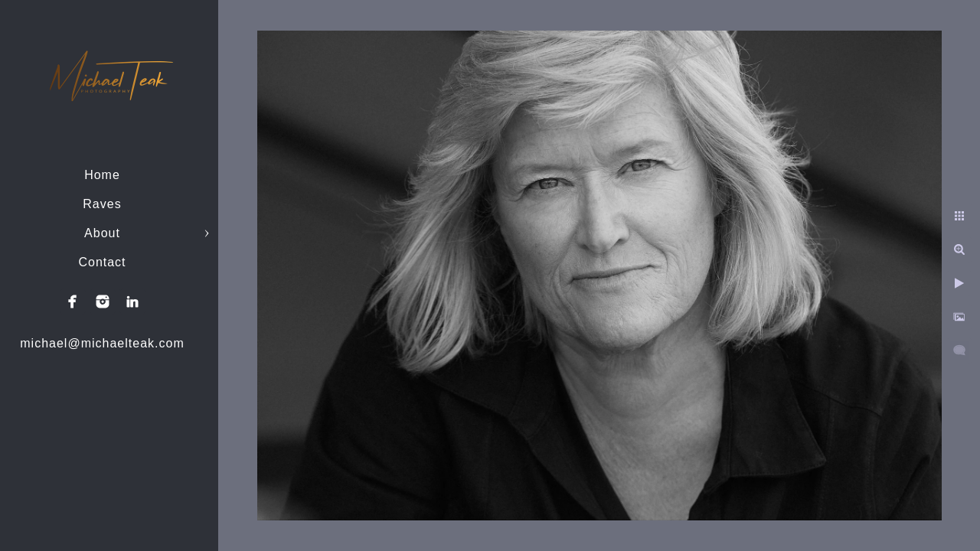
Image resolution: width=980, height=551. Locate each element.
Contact (102, 262)
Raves (102, 204)
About (102, 233)
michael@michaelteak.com (102, 343)
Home (102, 175)
